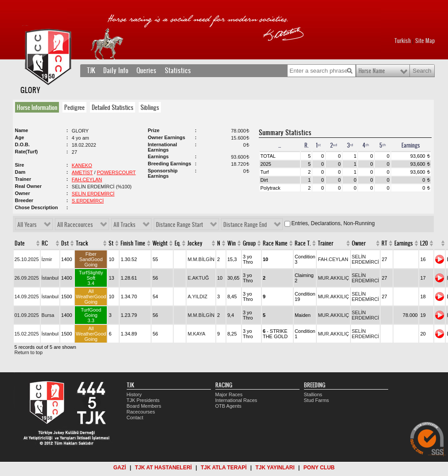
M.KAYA (196, 334)
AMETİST (82, 172)
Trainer (325, 243)
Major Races (229, 394)
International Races (236, 400)
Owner (359, 243)
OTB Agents (228, 406)
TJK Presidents (143, 400)
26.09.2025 (27, 278)
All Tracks (125, 225)
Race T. (303, 243)
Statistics (178, 70)
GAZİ (120, 468)
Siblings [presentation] (150, 107)
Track (82, 243)
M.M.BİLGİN (201, 259)
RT (384, 243)
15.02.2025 (27, 334)
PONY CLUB (319, 468)
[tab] (39, 107)
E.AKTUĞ (198, 278)
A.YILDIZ (197, 297)
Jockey (195, 243)
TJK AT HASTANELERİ (163, 468)
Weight (160, 243)
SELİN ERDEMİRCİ (93, 194)
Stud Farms (317, 400)
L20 (424, 243)
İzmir (47, 259)
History (134, 394)
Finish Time (133, 243)
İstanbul (50, 278)
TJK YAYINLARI (275, 468)
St (111, 243)
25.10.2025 (27, 259)
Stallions (313, 394)
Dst (65, 243)
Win (232, 243)
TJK (91, 70)
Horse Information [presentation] (37, 107)
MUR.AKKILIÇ (333, 278)
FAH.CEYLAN (87, 179)
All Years (27, 225)
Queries (146, 70)
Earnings (404, 243)
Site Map (425, 41)
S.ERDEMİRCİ (88, 201)
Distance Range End (245, 225)
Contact (135, 417)
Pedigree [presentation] (74, 107)
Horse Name (372, 71)
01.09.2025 (27, 315)
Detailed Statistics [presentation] (113, 107)
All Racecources (75, 225)
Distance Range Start (179, 225)
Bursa (48, 315)
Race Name (275, 243)
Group (249, 243)
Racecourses (141, 412)
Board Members (144, 406)
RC (45, 243)
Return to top (29, 352)
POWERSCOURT (117, 172)
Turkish (403, 41)
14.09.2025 (27, 297)
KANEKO (82, 165)
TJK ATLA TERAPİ (224, 468)
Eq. (177, 243)
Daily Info (116, 70)
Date (20, 243)
